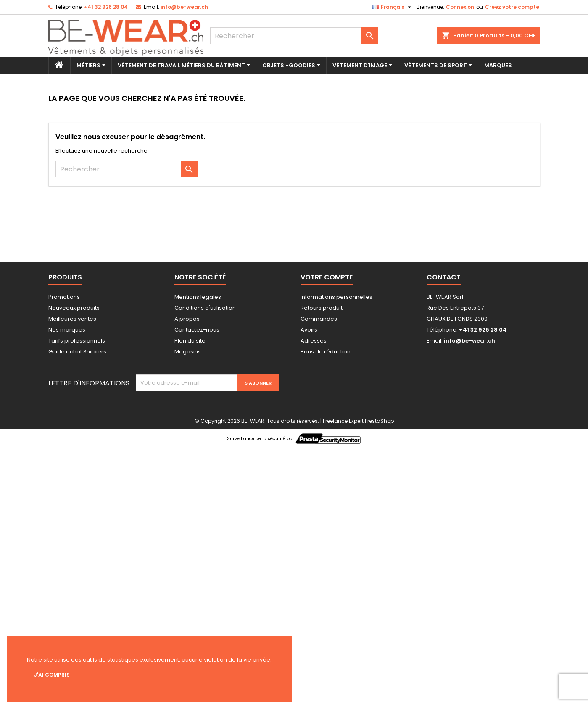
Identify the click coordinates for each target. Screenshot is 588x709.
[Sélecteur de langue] (393, 7)
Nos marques (67, 330)
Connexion (460, 7)
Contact (444, 277)
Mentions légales (198, 297)
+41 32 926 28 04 (106, 7)
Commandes (319, 319)
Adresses (314, 341)
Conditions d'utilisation (205, 308)
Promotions (64, 297)
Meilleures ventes (72, 319)
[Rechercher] (294, 36)
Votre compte (327, 277)
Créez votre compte (512, 7)
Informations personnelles (336, 297)
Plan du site (190, 341)
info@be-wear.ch (184, 7)
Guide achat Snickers (77, 352)
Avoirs (309, 330)
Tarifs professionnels (77, 341)
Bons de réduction (326, 352)
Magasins (188, 352)
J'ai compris (52, 675)
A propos (187, 319)
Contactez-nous (197, 330)
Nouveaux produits (74, 308)
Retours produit (322, 308)
